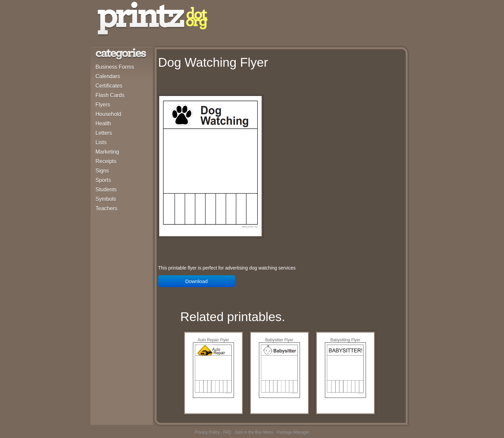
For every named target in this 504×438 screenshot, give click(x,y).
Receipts (106, 161)
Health (103, 123)
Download (196, 281)
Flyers (103, 105)
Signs (102, 171)
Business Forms (115, 67)
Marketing (107, 152)
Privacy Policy (207, 432)
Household (109, 114)
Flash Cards (110, 95)
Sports (103, 180)
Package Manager (293, 432)
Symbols (106, 199)
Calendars (108, 76)
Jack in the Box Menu (254, 432)
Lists (101, 142)
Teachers (107, 208)
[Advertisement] (237, 84)
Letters (104, 133)
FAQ (227, 432)
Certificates (109, 86)
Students (106, 190)
